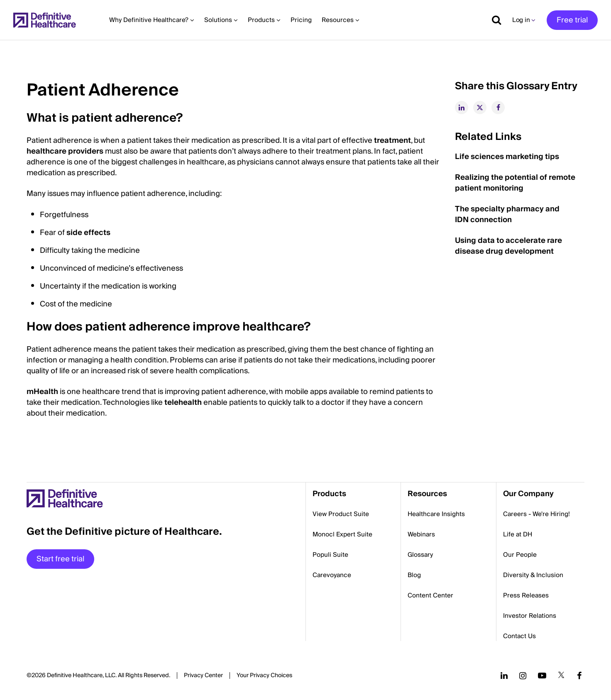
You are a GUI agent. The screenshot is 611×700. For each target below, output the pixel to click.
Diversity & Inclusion (533, 575)
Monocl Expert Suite (342, 534)
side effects (88, 233)
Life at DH (518, 534)
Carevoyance (332, 575)
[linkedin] (462, 108)
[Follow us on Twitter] (561, 676)
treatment (392, 141)
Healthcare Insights (436, 514)
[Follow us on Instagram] (523, 676)
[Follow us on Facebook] (579, 676)
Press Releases (526, 595)
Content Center (430, 595)
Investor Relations (530, 616)
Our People (520, 555)
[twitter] (480, 108)
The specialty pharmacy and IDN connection (507, 214)
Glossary (420, 555)
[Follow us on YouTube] (542, 676)
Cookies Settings (264, 676)
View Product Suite (341, 514)
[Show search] (494, 20)
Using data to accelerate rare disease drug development (508, 246)
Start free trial (60, 559)
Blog (414, 575)
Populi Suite (330, 555)
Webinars (421, 534)
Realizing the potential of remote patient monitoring (515, 183)
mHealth (42, 392)
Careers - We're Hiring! (536, 514)
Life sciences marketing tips (507, 157)
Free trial (572, 20)
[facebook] (498, 108)
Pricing (301, 20)
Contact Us (519, 636)
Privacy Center (203, 676)
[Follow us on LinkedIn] (504, 676)
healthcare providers (65, 151)
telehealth (183, 403)
